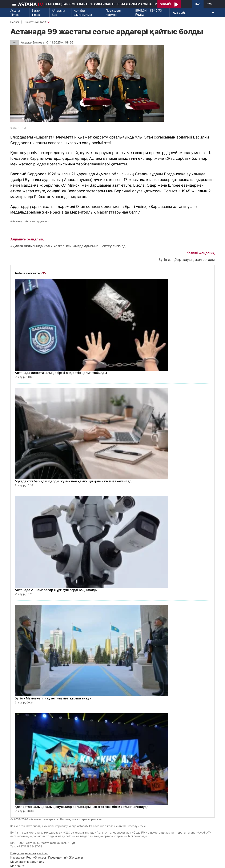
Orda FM (150, 4)
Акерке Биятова (33, 42)
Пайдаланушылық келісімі (29, 853)
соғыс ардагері (38, 221)
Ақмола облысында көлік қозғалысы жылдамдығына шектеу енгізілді (68, 246)
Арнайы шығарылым (83, 13)
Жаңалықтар (56, 4)
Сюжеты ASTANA (37, 22)
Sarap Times (36, 13)
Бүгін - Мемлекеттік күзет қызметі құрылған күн (53, 698)
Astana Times (15, 13)
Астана (17, 221)
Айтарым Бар (58, 13)
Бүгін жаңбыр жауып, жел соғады (187, 260)
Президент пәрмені (113, 13)
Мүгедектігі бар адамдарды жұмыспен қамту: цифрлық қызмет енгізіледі (74, 481)
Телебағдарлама (127, 4)
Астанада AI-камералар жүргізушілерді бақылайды (56, 590)
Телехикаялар (98, 4)
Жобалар (77, 4)
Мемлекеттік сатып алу (27, 862)
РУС (209, 4)
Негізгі (15, 22)
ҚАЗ (198, 4)
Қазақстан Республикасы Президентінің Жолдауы (47, 857)
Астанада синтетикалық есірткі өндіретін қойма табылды (61, 373)
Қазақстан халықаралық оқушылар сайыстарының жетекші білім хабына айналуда (82, 807)
